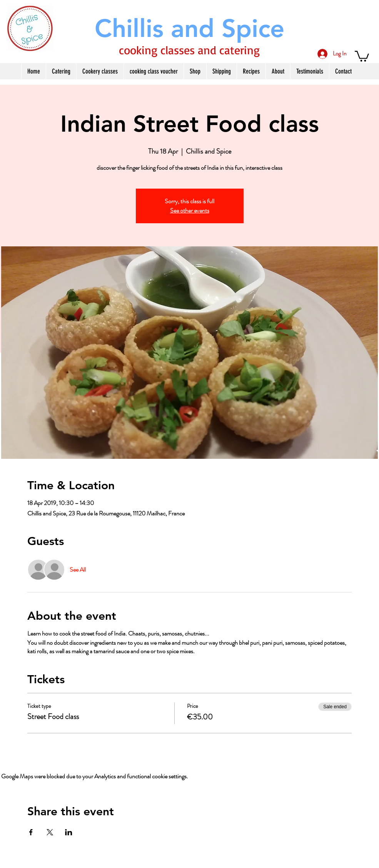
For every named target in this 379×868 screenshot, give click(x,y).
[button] (362, 56)
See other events (190, 210)
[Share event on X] (50, 832)
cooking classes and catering (189, 50)
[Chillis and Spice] (190, 28)
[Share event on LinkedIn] (69, 832)
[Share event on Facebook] (31, 832)
